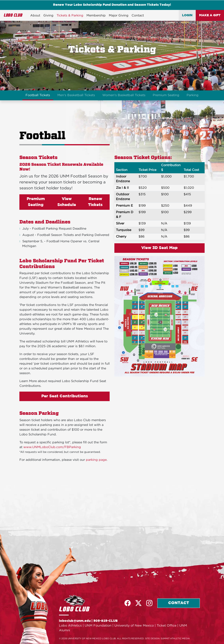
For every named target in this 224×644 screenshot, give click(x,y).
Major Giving (119, 16)
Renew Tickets (95, 202)
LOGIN (187, 15)
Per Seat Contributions (65, 396)
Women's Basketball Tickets (124, 95)
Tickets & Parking (70, 16)
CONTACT (179, 603)
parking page (96, 460)
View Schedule (67, 202)
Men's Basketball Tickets (76, 95)
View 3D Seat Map (159, 248)
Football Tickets (38, 95)
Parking (193, 95)
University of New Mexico (134, 626)
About (35, 16)
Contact (138, 16)
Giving (48, 16)
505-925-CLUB (105, 621)
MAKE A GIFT (210, 15)
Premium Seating (166, 95)
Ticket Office (167, 626)
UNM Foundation (98, 626)
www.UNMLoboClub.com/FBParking (52, 447)
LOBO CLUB (13, 15)
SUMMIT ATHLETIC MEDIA (175, 639)
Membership (96, 16)
